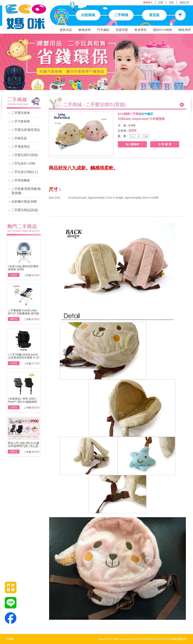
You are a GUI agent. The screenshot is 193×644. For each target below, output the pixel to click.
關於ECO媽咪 (163, 30)
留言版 (154, 15)
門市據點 (103, 30)
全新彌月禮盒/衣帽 (24, 202)
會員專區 (141, 30)
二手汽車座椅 (21, 121)
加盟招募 (122, 30)
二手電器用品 (21, 147)
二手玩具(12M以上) (25, 172)
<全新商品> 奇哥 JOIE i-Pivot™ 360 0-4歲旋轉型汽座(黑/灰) (23, 402)
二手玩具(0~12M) (23, 163)
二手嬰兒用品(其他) (25, 210)
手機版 (10, 639)
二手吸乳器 (19, 138)
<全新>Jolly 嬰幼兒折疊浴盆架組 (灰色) (23, 268)
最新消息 (66, 30)
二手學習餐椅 (21, 180)
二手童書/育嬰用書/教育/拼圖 (26, 191)
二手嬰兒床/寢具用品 (26, 130)
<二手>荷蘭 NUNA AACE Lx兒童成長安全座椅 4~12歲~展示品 (23, 358)
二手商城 (121, 15)
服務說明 (85, 30)
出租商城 (88, 15)
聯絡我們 (185, 30)
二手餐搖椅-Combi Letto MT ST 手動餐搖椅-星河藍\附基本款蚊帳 (23, 313)
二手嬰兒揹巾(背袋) (25, 155)
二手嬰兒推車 (21, 113)
